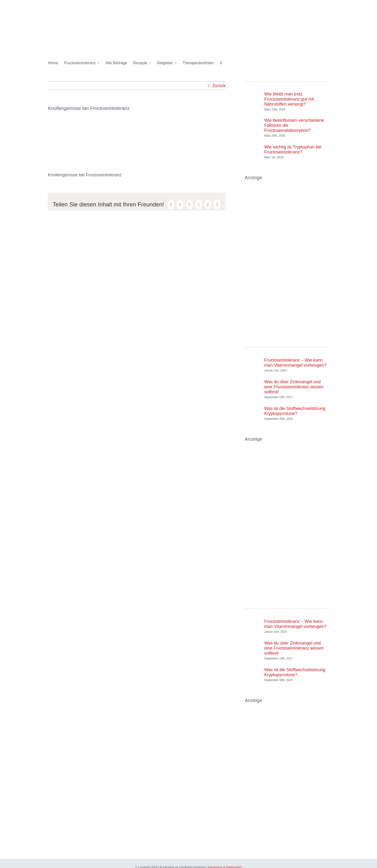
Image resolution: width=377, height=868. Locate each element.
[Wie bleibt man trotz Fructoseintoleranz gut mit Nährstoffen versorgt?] (253, 97)
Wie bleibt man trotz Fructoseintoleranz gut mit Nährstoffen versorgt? (289, 99)
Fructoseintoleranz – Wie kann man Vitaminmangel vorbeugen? (295, 363)
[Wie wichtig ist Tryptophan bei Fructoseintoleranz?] (253, 147)
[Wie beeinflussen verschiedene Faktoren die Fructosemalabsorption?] (253, 123)
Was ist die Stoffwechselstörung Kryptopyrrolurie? (295, 411)
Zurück (219, 86)
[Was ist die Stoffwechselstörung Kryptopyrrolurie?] (253, 409)
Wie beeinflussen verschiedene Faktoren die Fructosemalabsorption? (294, 125)
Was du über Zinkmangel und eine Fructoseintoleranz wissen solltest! (294, 387)
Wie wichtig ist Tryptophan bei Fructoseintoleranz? (293, 150)
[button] (221, 63)
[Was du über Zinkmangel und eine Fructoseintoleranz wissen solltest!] (253, 387)
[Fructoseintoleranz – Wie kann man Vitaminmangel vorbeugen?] (253, 360)
